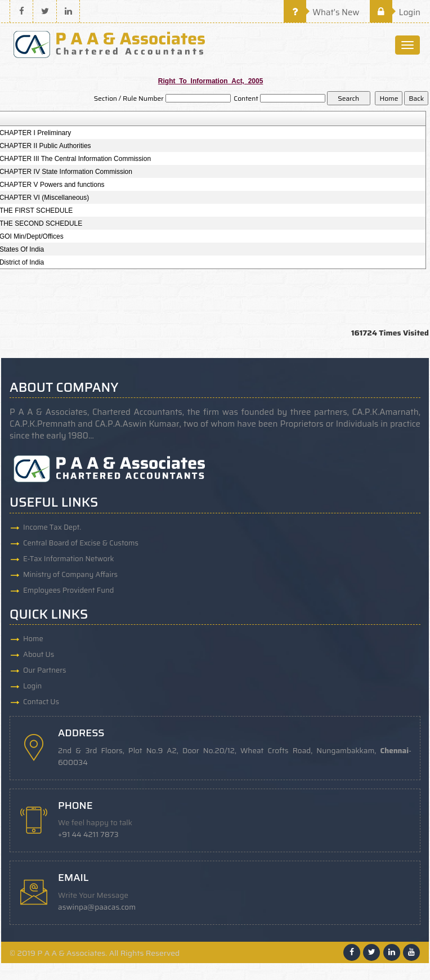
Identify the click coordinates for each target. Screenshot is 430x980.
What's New (322, 12)
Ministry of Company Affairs (70, 574)
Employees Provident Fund (68, 590)
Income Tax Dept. (52, 527)
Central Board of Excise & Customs (81, 543)
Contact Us (41, 702)
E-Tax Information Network (69, 559)
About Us (39, 654)
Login (395, 12)
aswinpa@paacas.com (97, 907)
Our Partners (45, 670)
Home (33, 639)
